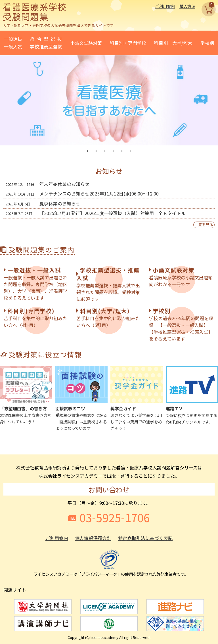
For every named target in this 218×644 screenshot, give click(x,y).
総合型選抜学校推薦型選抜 (46, 43)
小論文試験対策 (86, 43)
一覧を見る (204, 225)
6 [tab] (130, 151)
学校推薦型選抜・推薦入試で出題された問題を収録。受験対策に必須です (108, 284)
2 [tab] (96, 151)
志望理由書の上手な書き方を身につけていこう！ (26, 395)
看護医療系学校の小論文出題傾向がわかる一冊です (181, 277)
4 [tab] (113, 151)
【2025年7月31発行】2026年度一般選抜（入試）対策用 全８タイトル (96, 213)
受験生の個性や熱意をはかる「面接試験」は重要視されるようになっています (81, 398)
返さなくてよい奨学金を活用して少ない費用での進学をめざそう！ (137, 398)
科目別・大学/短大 (173, 43)
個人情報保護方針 (93, 538)
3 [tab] (105, 151)
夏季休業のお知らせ (43, 203)
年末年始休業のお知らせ (48, 184)
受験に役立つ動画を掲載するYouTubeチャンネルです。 (192, 395)
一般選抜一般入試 (13, 43)
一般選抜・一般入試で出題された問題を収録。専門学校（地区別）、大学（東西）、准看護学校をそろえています (35, 284)
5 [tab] (122, 151)
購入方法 (187, 6)
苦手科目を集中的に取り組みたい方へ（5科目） (108, 318)
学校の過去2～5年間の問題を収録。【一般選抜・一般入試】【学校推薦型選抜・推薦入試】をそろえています (181, 324)
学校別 (207, 43)
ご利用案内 (165, 6)
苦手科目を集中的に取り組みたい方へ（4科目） (35, 318)
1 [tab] (88, 151)
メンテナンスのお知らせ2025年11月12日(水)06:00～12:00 (82, 194)
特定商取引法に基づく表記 (145, 538)
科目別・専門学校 (128, 43)
